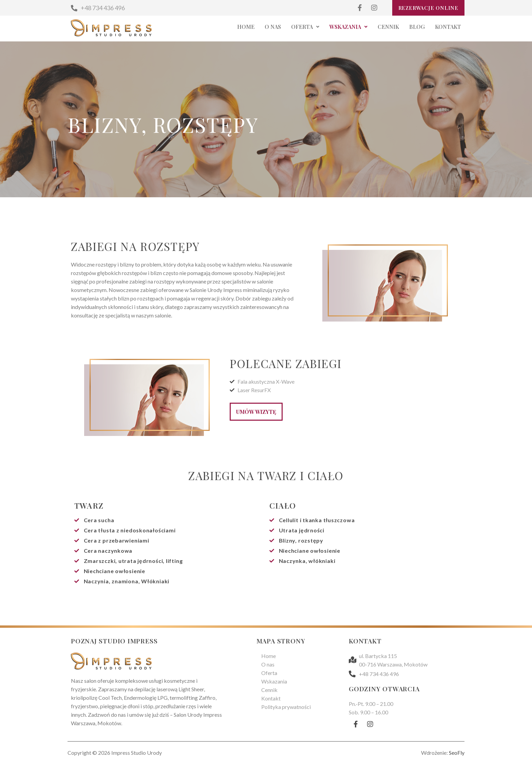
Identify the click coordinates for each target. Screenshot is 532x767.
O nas (273, 27)
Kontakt (448, 27)
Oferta (305, 27)
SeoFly (457, 753)
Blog (417, 27)
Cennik (388, 27)
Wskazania (348, 27)
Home (246, 27)
